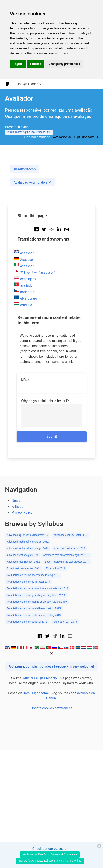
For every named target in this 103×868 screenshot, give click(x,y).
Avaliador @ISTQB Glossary (75, 137)
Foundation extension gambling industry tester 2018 (36, 595)
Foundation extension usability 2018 (27, 622)
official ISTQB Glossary (40, 678)
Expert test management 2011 (24, 568)
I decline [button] (35, 64)
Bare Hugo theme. (36, 693)
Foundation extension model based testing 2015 (34, 608)
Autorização (25, 169)
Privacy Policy (22, 512)
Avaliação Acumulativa (33, 182)
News (16, 501)
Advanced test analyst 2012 (70, 548)
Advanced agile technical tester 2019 (28, 535)
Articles (17, 507)
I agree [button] (18, 64)
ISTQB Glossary (30, 84)
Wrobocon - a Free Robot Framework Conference (50, 854)
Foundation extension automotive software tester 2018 (37, 588)
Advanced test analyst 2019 (22, 555)
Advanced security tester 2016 (71, 535)
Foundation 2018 (55, 568)
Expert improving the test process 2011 (67, 562)
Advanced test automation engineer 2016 (66, 555)
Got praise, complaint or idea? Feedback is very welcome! (51, 666)
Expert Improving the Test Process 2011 (29, 132)
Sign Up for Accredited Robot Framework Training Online (50, 861)
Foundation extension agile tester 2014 (29, 582)
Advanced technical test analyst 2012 (28, 542)
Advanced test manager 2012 (23, 562)
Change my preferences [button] (64, 64)
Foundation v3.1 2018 (65, 622)
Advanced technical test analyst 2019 (28, 548)
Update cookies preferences (51, 708)
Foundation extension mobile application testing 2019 (37, 602)
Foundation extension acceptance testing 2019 (33, 575)
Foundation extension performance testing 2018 (34, 615)
